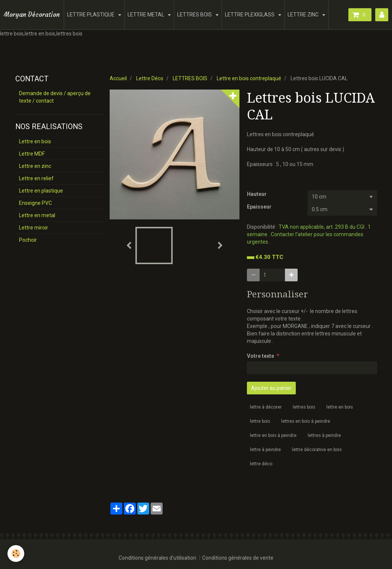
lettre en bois (340, 407)
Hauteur (257, 194)
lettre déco (261, 464)
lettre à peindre (265, 450)
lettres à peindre (324, 435)
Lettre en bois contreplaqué (249, 78)
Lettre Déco (150, 78)
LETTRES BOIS (195, 15)
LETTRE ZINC (304, 15)
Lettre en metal (37, 215)
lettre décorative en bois (317, 450)
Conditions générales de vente (238, 558)
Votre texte (261, 356)
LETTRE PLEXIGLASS (250, 15)
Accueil (118, 78)
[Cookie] (16, 554)
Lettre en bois (35, 141)
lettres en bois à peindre (306, 421)
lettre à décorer (266, 407)
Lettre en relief (36, 178)
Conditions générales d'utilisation (157, 558)
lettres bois (304, 407)
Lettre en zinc (35, 166)
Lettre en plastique (41, 191)
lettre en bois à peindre (273, 435)
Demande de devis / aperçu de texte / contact (55, 97)
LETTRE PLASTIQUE (91, 15)
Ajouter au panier (271, 388)
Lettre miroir (34, 228)
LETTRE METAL (146, 15)
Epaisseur (259, 207)
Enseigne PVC (35, 203)
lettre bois (260, 421)
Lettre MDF (32, 154)
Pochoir (28, 240)
